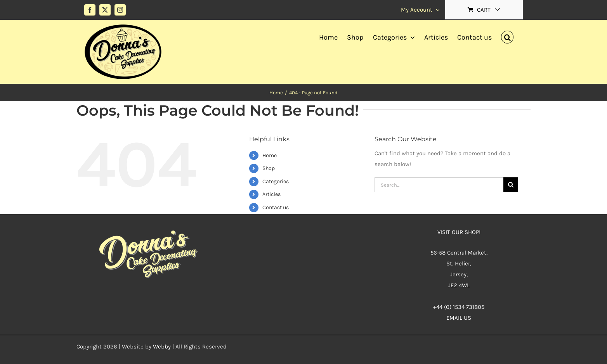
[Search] (511, 185)
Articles (271, 194)
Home (270, 155)
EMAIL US (459, 318)
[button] (507, 36)
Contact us (276, 207)
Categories (276, 181)
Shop (269, 168)
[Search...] (439, 185)
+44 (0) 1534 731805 (459, 307)
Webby (162, 347)
